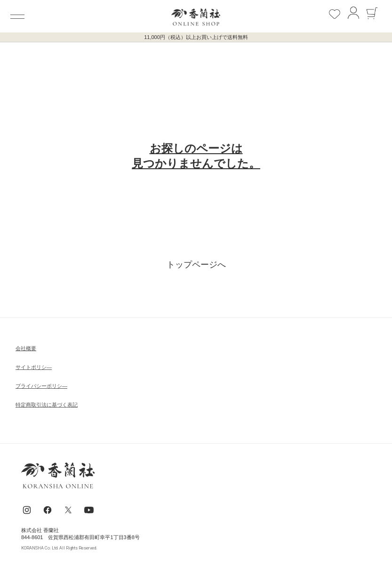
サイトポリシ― (34, 367)
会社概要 (26, 348)
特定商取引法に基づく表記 (47, 405)
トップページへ (196, 265)
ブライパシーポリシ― (41, 386)
